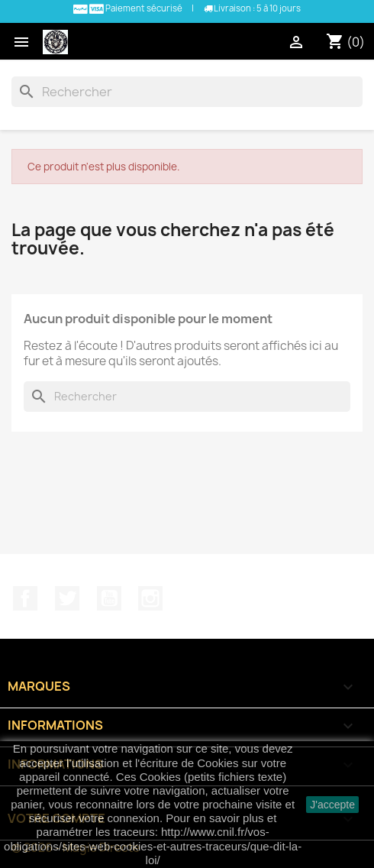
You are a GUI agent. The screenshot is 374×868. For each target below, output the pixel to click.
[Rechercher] (187, 92)
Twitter (67, 598)
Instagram (150, 598)
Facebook (25, 598)
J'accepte (332, 805)
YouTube (109, 598)
